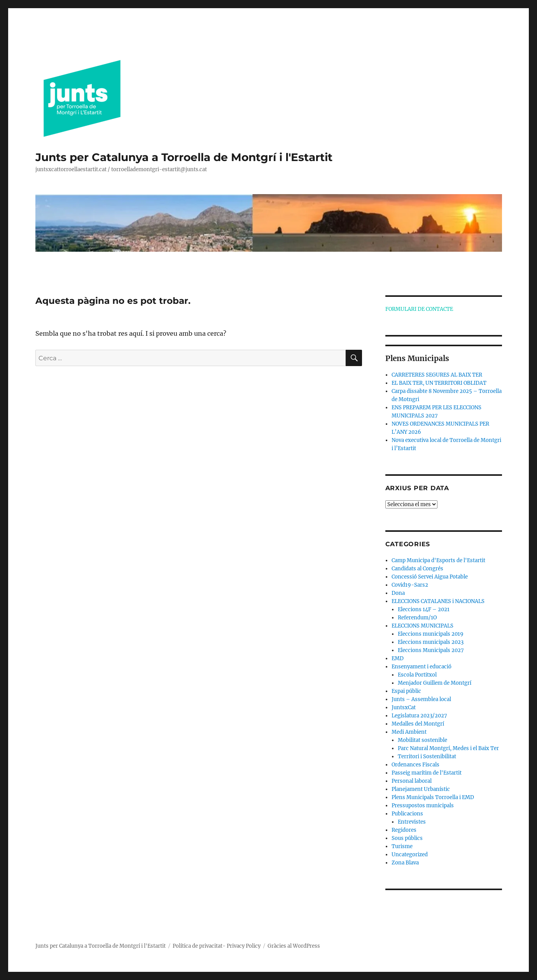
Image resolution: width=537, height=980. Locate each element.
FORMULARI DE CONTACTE (419, 309)
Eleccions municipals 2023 (431, 642)
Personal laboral (412, 781)
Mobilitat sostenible (422, 740)
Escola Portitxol (417, 675)
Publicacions (407, 814)
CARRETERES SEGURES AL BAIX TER (437, 375)
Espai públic (406, 691)
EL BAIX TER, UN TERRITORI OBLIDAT (439, 383)
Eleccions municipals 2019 (431, 634)
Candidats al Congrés (417, 569)
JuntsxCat (404, 707)
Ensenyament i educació (422, 667)
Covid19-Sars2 (410, 585)
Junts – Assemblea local (421, 699)
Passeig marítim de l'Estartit (427, 773)
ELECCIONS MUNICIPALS (422, 626)
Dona (398, 593)
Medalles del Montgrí (418, 724)
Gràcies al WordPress (294, 946)
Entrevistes (412, 822)
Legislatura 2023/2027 (419, 716)
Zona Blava (405, 863)
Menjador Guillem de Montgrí (435, 683)
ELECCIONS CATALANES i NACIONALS (438, 601)
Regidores (404, 830)
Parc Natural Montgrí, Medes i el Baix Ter (448, 748)
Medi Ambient (409, 732)
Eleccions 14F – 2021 (424, 609)
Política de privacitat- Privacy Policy (217, 946)
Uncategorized (410, 855)
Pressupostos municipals (423, 806)
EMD (398, 658)
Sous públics (407, 838)
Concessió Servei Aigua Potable (430, 577)
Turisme (402, 846)
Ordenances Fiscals (415, 765)
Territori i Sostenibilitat (427, 756)
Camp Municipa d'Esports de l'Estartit (438, 560)
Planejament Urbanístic (421, 789)
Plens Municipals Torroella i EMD (433, 797)
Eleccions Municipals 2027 (431, 650)
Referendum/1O (417, 618)
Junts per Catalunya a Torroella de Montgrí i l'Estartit (184, 157)
